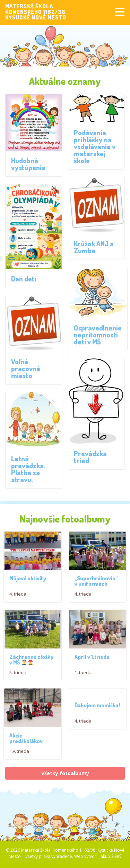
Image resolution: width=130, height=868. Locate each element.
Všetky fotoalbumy (65, 790)
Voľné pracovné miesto (26, 368)
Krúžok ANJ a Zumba (94, 247)
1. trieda (83, 684)
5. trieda (18, 684)
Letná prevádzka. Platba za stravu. (28, 469)
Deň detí (24, 279)
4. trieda (18, 598)
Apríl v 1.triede (92, 668)
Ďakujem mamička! (97, 717)
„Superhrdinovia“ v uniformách (96, 587)
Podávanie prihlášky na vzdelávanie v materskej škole (95, 146)
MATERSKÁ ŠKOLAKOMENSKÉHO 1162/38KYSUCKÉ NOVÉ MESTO (36, 12)
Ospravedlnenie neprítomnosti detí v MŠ (98, 335)
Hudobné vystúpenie (28, 164)
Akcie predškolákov (26, 755)
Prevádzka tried (90, 457)
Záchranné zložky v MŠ (31, 671)
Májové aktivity (28, 582)
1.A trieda (19, 768)
